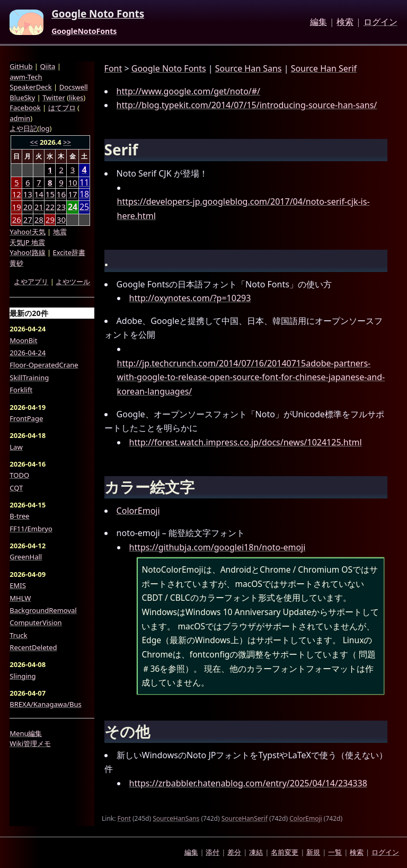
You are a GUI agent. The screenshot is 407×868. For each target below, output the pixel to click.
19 (17, 207)
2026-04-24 (28, 353)
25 (84, 207)
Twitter (54, 98)
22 (50, 207)
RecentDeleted (33, 647)
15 (50, 194)
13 (28, 194)
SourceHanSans (176, 818)
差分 (234, 852)
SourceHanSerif (245, 818)
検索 (345, 22)
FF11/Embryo (31, 529)
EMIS (18, 585)
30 (61, 220)
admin (20, 118)
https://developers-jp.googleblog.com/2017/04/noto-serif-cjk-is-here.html (244, 209)
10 (73, 182)
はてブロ (62, 108)
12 (17, 194)
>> (67, 142)
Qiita (47, 66)
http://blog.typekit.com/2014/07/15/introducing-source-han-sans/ (247, 105)
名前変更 (285, 852)
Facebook (25, 108)
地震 (60, 232)
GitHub (21, 66)
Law (16, 447)
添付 (213, 852)
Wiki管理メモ (30, 743)
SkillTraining (29, 378)
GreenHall (26, 557)
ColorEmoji (138, 511)
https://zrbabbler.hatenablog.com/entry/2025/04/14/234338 (248, 783)
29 (50, 220)
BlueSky (22, 98)
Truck (18, 635)
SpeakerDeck (30, 87)
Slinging (23, 676)
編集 (318, 22)
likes (76, 98)
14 (39, 194)
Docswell (74, 87)
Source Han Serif (324, 68)
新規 (313, 852)
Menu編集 (26, 733)
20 (28, 207)
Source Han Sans (249, 68)
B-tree (19, 516)
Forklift (21, 390)
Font (113, 68)
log (44, 128)
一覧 (335, 852)
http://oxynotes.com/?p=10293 (190, 298)
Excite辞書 (69, 252)
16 (61, 194)
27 (28, 220)
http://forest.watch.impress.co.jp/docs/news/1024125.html (246, 442)
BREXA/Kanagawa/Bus (46, 704)
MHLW (20, 598)
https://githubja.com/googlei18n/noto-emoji (218, 547)
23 (61, 207)
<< (34, 142)
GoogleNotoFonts (84, 31)
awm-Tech (26, 77)
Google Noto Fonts (98, 14)
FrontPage (26, 418)
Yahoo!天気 (27, 232)
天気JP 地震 (27, 242)
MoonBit (23, 340)
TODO (19, 475)
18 (84, 194)
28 (39, 220)
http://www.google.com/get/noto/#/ (188, 91)
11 (84, 183)
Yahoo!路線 (27, 252)
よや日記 (23, 128)
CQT (16, 488)
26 (17, 220)
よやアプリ (31, 282)
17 (73, 194)
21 (39, 207)
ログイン (381, 22)
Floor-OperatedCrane (44, 365)
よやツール (73, 282)
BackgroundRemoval (43, 610)
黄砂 (16, 263)
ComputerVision (36, 622)
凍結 (256, 852)
